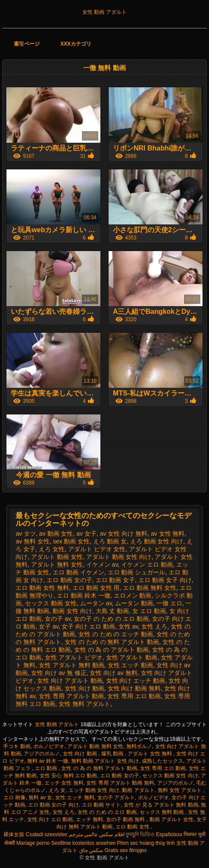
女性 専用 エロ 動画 (134, 696)
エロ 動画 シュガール (137, 572)
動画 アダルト (138, 790)
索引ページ (27, 44)
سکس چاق (91, 850)
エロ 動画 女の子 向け (53, 805)
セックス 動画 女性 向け (170, 776)
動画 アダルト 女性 (172, 819)
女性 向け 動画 (84, 688)
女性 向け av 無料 (113, 673)
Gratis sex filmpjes (125, 850)
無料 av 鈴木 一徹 (48, 761)
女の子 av (58, 619)
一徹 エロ (169, 603)
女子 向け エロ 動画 (88, 626)
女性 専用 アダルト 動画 (72, 696)
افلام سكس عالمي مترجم (97, 834)
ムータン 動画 (134, 603)
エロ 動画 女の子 (69, 580)
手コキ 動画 (17, 746)
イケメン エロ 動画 (147, 564)
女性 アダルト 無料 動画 (72, 665)
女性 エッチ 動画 (131, 665)
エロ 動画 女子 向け (165, 580)
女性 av (128, 626)
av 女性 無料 (168, 534)
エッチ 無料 (89, 819)
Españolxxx (169, 834)
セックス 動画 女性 (51, 603)
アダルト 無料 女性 (57, 564)
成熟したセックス (162, 761)
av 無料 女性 (33, 541)
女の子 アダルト (116, 797)
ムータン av (96, 603)
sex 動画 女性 (72, 541)
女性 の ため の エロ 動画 (107, 812)
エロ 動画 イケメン (78, 572)
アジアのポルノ (42, 754)
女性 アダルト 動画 (132, 657)
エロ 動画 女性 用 (96, 588)
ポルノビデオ (49, 746)
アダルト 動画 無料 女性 (95, 746)
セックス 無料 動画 (162, 812)
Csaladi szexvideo (47, 834)
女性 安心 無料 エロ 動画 (68, 776)
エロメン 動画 (133, 595)
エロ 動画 (47, 768)
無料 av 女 (40, 797)
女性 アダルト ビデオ (74, 657)
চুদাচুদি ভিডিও (140, 834)
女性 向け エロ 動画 (50, 819)
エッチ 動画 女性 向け (94, 790)
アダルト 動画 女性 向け (119, 557)
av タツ (26, 534)
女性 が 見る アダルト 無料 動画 (161, 805)
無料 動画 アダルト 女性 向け (105, 761)
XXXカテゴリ (76, 44)
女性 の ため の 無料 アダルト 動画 (112, 642)
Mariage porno (33, 843)
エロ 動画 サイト (101, 805)
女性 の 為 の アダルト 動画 (111, 650)
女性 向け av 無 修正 (59, 673)
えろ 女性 (52, 549)
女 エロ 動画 (149, 611)
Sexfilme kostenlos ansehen (83, 843)
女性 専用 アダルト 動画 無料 (120, 783)
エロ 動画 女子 (115, 580)
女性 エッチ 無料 (75, 797)
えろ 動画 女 (110, 541)
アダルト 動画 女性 (57, 557)
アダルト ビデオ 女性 (97, 549)
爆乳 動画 (113, 754)
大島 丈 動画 (112, 611)
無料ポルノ (139, 746)
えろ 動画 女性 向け (157, 541)
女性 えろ (154, 626)
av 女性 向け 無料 (124, 534)
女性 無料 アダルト (84, 704)
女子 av (49, 626)
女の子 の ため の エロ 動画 (111, 619)
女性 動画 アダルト (104, 12)
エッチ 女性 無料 (64, 783)
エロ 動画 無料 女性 (150, 588)
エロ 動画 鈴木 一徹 (84, 595)
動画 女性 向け (72, 611)
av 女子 (86, 534)
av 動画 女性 (56, 534)
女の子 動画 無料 (126, 819)
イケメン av (102, 564)
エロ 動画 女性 (133, 827)
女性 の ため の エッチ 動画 (116, 634)
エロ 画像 (14, 797)
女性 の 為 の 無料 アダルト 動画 (99, 768)
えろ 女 (57, 790)
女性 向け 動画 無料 (134, 688)
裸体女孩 (14, 834)
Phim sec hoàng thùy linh (146, 843)
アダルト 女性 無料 (150, 754)
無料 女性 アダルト (181, 790)
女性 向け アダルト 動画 (70, 681)
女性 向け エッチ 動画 (136, 681)
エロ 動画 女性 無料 (42, 588)
